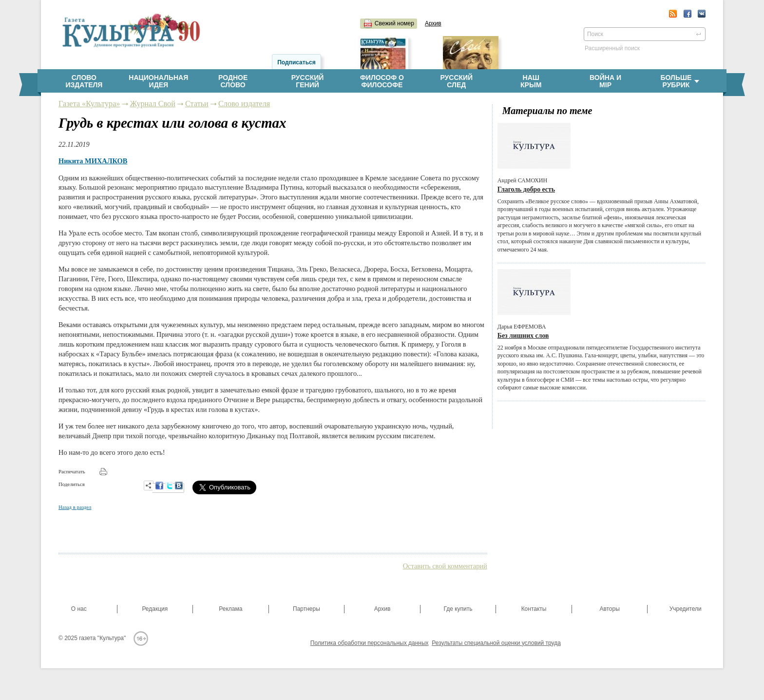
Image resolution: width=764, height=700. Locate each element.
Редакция (155, 609)
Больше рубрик (680, 81)
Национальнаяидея (158, 81)
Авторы (609, 609)
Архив (433, 23)
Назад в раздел (75, 507)
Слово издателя (244, 104)
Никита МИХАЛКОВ (93, 161)
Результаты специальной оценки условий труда (496, 643)
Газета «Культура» (89, 104)
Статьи (197, 104)
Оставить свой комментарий (445, 566)
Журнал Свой (153, 104)
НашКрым (531, 81)
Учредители (686, 609)
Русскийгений (308, 81)
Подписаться (296, 62)
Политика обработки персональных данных (370, 643)
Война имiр (605, 81)
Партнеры (306, 609)
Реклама (230, 609)
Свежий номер (394, 23)
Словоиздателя (84, 81)
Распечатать (72, 471)
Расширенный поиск (612, 48)
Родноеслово (233, 81)
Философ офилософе (382, 81)
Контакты (534, 609)
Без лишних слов (523, 336)
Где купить (458, 609)
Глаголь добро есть (526, 189)
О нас (79, 609)
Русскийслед (456, 81)
